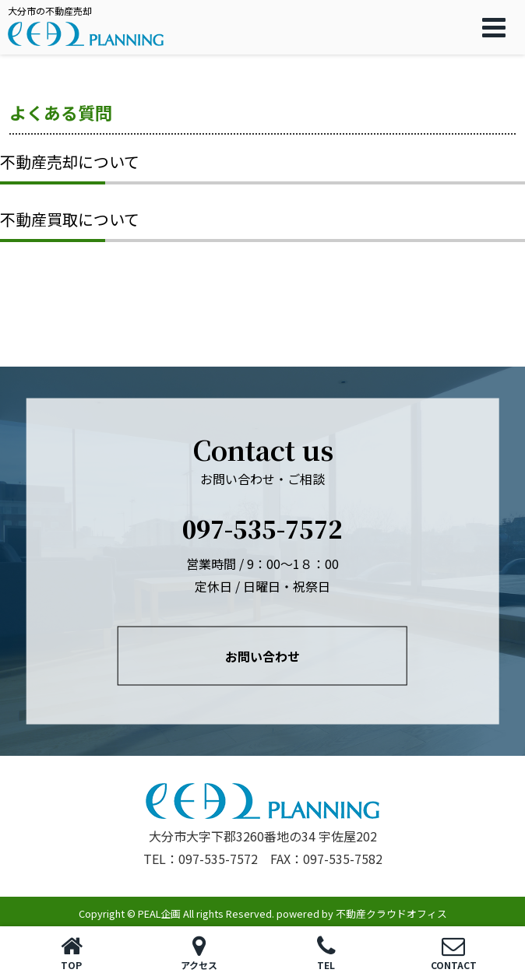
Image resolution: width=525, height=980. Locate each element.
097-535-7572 (262, 529)
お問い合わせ (262, 656)
